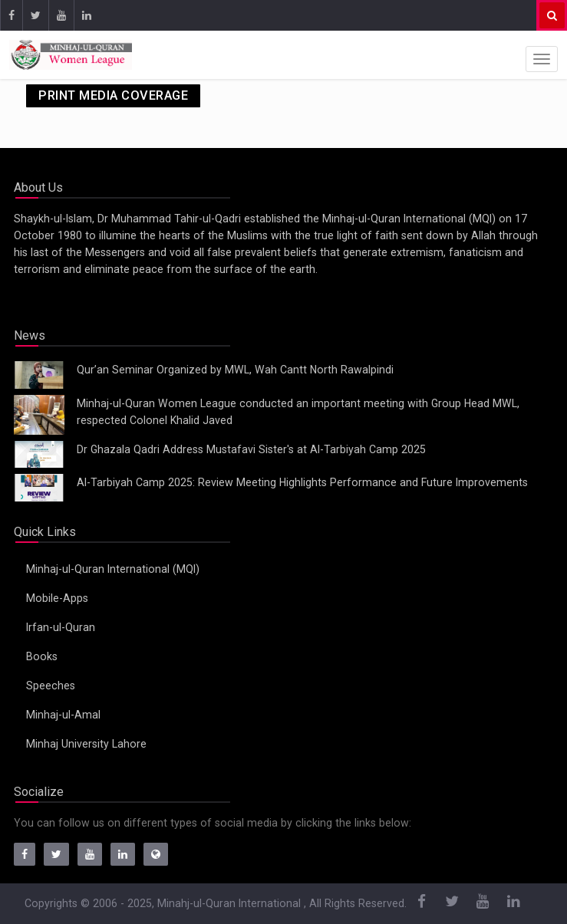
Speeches (51, 686)
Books (42, 656)
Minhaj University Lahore (86, 744)
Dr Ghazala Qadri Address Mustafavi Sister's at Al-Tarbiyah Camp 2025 (251, 449)
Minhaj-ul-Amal (63, 715)
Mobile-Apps (57, 598)
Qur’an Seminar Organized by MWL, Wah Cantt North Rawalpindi (235, 370)
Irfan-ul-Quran (61, 627)
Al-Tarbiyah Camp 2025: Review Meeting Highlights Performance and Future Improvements (302, 482)
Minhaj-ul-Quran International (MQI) (113, 569)
